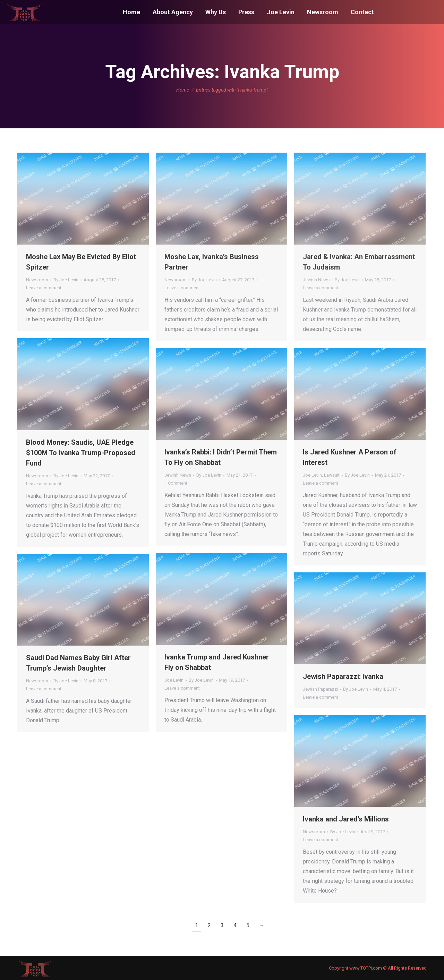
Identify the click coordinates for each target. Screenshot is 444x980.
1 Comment (176, 483)
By (66, 280)
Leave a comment (44, 288)
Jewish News (316, 280)
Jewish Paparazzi (320, 689)
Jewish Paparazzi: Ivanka (343, 676)
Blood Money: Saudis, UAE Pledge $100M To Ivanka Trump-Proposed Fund (81, 453)
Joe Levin (312, 475)
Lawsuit (332, 475)
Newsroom (37, 280)
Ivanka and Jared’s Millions (346, 819)
